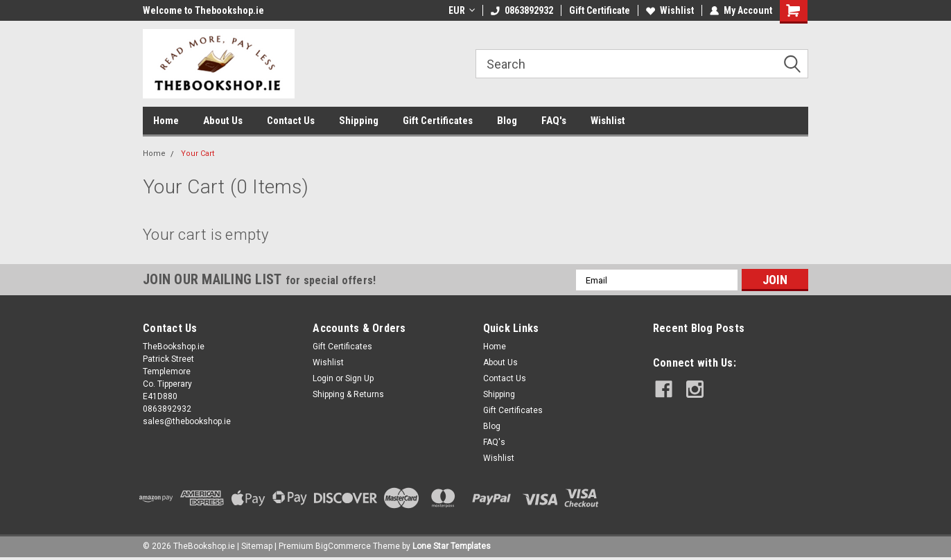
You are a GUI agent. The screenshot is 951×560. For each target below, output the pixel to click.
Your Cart (198, 154)
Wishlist (670, 10)
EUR (462, 10)
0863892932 (522, 10)
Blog (507, 121)
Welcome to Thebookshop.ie (203, 10)
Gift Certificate (600, 10)
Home (166, 121)
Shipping (359, 121)
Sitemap (257, 546)
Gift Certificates (438, 121)
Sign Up (359, 378)
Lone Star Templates (452, 546)
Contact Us (291, 121)
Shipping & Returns (348, 394)
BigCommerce (343, 546)
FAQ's (554, 121)
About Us (223, 121)
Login (323, 378)
